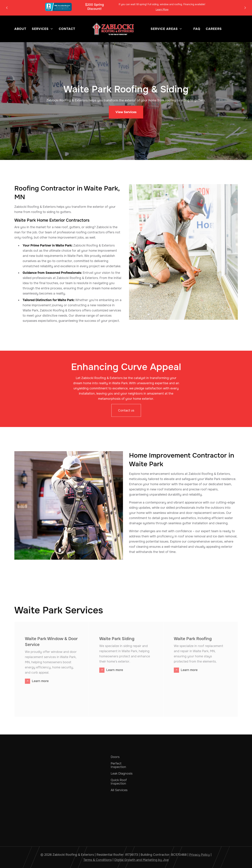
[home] (113, 29)
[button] (7, 8)
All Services (119, 790)
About (20, 29)
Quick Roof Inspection (119, 782)
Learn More (162, 10)
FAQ (197, 29)
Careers (214, 29)
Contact (67, 29)
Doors (115, 757)
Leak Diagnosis (122, 774)
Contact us (126, 412)
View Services (126, 112)
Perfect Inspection (118, 765)
